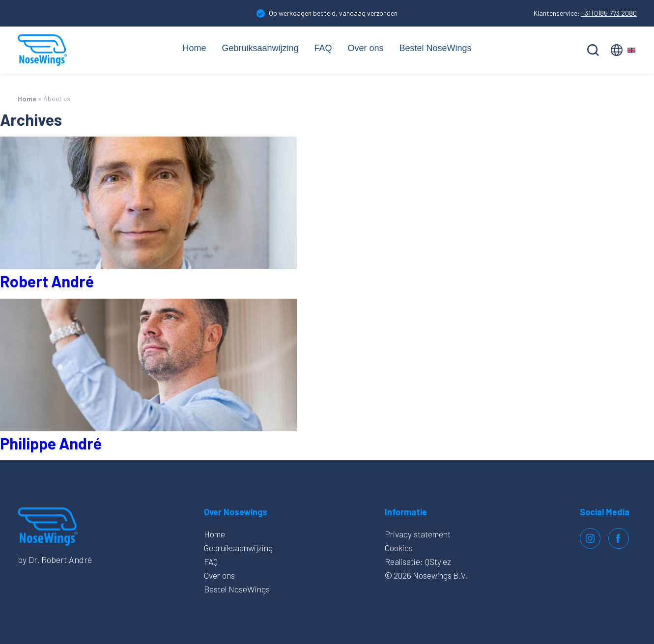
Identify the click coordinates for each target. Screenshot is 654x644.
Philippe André (51, 443)
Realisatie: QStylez (417, 561)
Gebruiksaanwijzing (257, 48)
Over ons (367, 48)
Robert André (47, 281)
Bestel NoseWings (441, 48)
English (624, 50)
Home (187, 48)
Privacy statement (416, 534)
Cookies (397, 548)
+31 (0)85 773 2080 (609, 13)
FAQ (323, 48)
